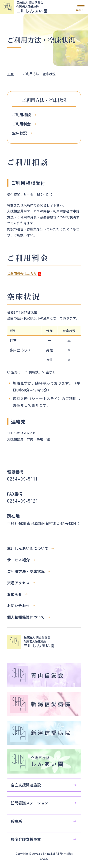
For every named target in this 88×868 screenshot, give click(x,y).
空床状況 (19, 133)
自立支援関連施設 (26, 785)
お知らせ (15, 594)
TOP (11, 74)
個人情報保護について (26, 617)
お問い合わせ (18, 605)
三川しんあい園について (28, 548)
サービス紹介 (18, 560)
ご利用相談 (21, 115)
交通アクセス (18, 583)
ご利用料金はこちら (22, 273)
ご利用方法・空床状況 (26, 571)
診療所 (16, 821)
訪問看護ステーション (30, 803)
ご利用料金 (21, 124)
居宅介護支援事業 (26, 839)
